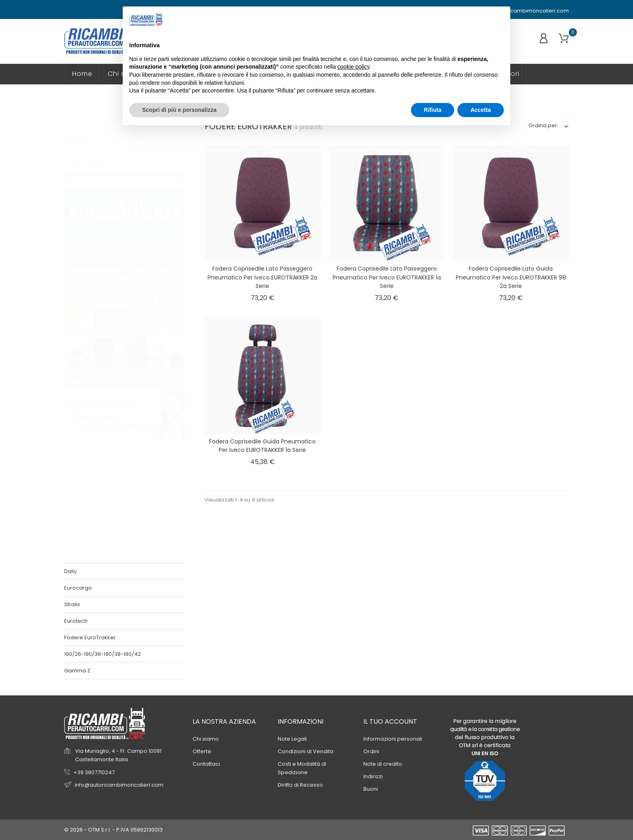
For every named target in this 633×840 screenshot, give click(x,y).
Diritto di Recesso (300, 785)
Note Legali (292, 739)
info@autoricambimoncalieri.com (521, 11)
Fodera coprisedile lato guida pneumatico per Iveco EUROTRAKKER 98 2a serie (511, 277)
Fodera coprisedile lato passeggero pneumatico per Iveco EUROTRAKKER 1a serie (387, 277)
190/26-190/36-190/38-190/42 (103, 654)
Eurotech (76, 621)
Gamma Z (77, 671)
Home (82, 74)
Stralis (72, 604)
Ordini (371, 751)
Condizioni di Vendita (306, 751)
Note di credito (383, 764)
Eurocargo (78, 588)
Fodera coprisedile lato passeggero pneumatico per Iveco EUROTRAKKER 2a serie (262, 277)
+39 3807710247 (94, 772)
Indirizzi (373, 776)
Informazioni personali (393, 739)
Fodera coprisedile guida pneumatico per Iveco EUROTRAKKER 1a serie (262, 446)
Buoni (371, 789)
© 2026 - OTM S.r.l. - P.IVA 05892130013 (113, 830)
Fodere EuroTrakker (90, 637)
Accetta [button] (481, 110)
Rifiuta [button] (433, 110)
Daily (70, 571)
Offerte (202, 751)
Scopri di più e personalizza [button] (179, 110)
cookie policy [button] (353, 67)
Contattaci (206, 764)
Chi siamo (206, 739)
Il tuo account (390, 721)
